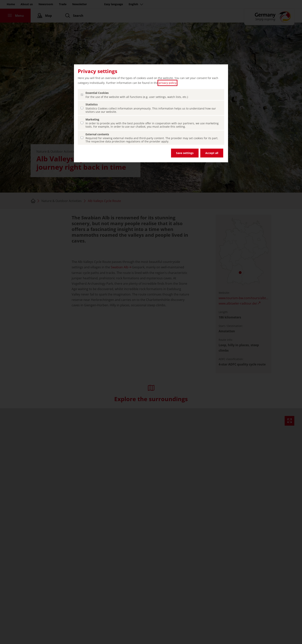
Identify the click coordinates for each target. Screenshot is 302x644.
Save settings (185, 153)
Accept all (212, 153)
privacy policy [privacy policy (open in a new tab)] (167, 83)
